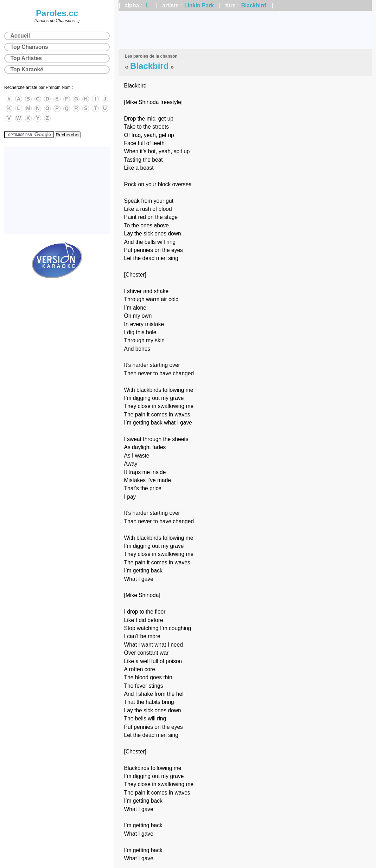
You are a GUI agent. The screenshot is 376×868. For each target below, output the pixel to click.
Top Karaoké (27, 69)
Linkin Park (199, 5)
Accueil (20, 36)
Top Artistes (26, 58)
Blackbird (254, 5)
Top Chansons (29, 47)
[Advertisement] (245, 30)
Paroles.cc (57, 13)
